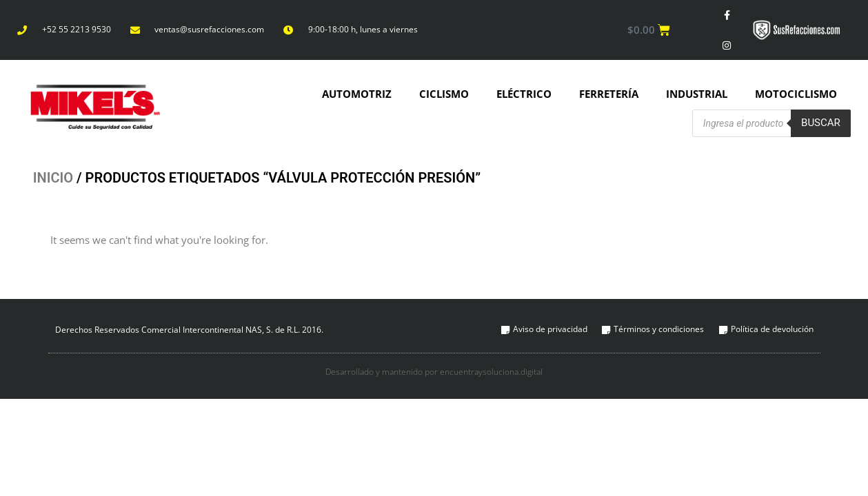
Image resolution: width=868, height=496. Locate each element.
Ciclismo (444, 95)
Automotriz (357, 95)
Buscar (821, 124)
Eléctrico (524, 95)
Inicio (53, 180)
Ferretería (609, 95)
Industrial (697, 95)
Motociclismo (796, 95)
